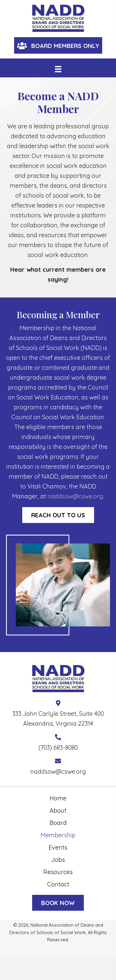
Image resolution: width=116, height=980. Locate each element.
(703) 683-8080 (58, 747)
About (58, 810)
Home (58, 798)
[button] (58, 45)
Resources (58, 872)
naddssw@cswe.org (75, 496)
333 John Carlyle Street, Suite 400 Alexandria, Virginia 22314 (58, 719)
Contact (58, 884)
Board (58, 823)
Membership (58, 835)
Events (58, 847)
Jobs (58, 860)
